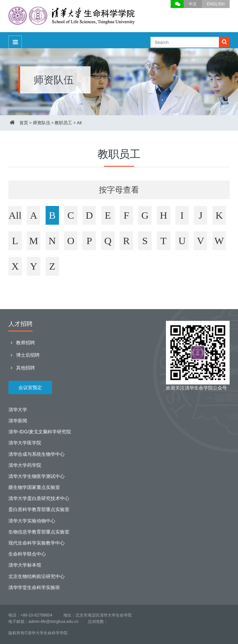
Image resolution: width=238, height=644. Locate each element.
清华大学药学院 (25, 465)
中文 (193, 4)
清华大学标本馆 (25, 565)
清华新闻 (18, 421)
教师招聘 (22, 343)
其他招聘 (22, 368)
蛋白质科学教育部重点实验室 (39, 509)
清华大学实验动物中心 (32, 521)
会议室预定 (30, 387)
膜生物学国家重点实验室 (34, 487)
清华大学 (18, 410)
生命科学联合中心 (27, 554)
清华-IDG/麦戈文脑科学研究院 (40, 432)
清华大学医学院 (25, 443)
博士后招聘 (24, 355)
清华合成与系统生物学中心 (37, 454)
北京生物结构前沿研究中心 (37, 576)
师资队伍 (42, 123)
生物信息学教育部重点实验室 (39, 532)
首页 (24, 123)
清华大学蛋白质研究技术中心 (39, 498)
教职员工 (63, 123)
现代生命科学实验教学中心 (37, 543)
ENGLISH (216, 4)
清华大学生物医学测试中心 (37, 476)
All (79, 123)
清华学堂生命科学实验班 (34, 587)
